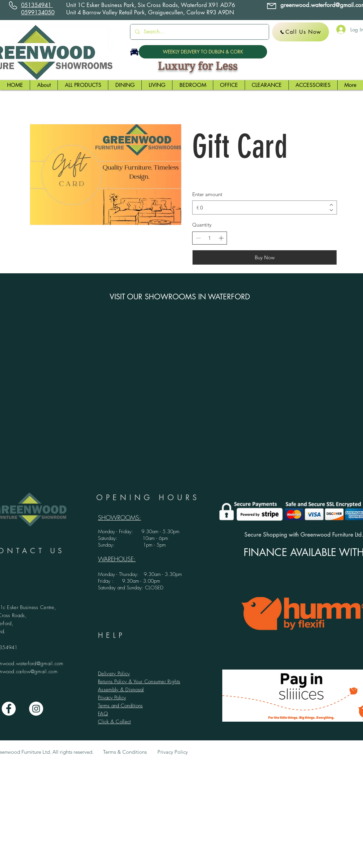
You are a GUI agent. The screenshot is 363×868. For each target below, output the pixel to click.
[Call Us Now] (300, 32)
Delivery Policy (114, 674)
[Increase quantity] (221, 238)
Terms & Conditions (125, 752)
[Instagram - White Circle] (36, 709)
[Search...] (199, 32)
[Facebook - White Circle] (9, 709)
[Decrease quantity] (198, 238)
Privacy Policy (112, 698)
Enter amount (207, 194)
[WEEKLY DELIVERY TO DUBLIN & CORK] (203, 52)
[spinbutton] (210, 238)
